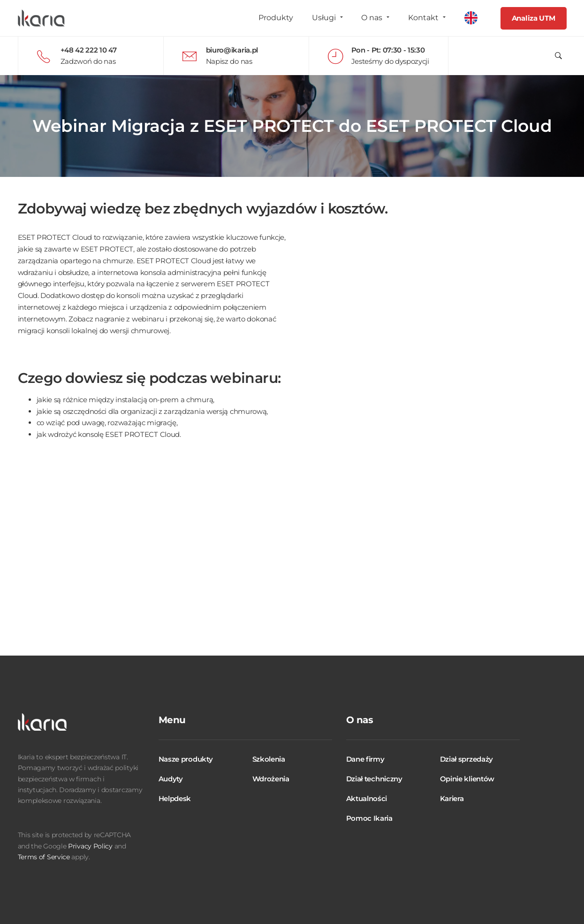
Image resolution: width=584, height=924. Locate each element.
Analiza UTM (534, 18)
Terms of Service (44, 857)
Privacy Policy (90, 846)
